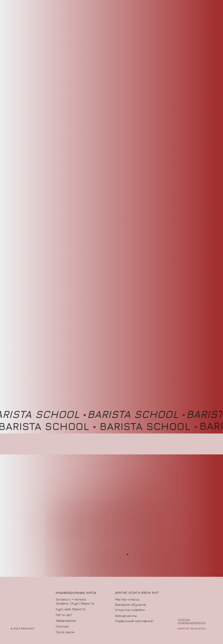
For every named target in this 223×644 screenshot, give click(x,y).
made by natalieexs (192, 628)
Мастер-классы (127, 599)
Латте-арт (64, 615)
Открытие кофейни (130, 610)
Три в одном (65, 632)
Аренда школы (126, 616)
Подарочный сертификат (134, 621)
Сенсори (62, 626)
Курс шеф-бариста (71, 609)
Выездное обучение (131, 605)
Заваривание (66, 621)
